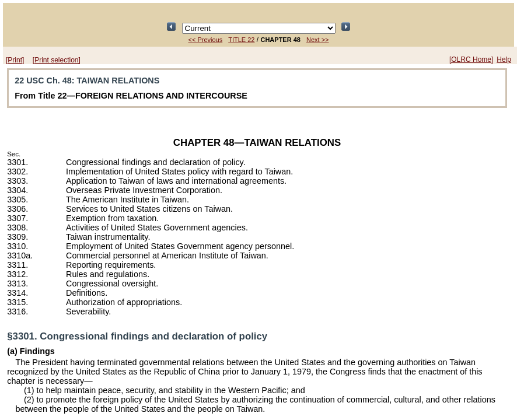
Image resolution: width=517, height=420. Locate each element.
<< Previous (206, 40)
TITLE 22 (241, 40)
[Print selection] (57, 60)
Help (504, 60)
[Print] (15, 60)
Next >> (318, 40)
